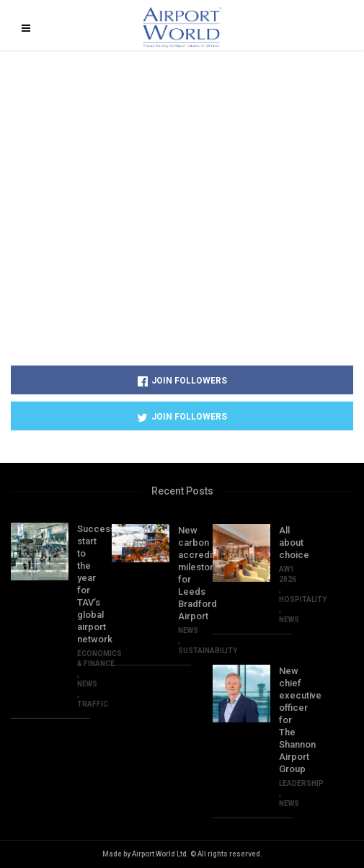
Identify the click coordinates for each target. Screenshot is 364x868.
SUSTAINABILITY (208, 651)
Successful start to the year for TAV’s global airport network (84, 584)
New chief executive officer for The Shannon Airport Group (285, 720)
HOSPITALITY (303, 599)
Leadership (301, 783)
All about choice (285, 542)
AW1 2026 (288, 574)
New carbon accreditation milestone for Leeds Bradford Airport (185, 573)
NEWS (87, 684)
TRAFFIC (93, 704)
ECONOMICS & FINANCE (99, 659)
